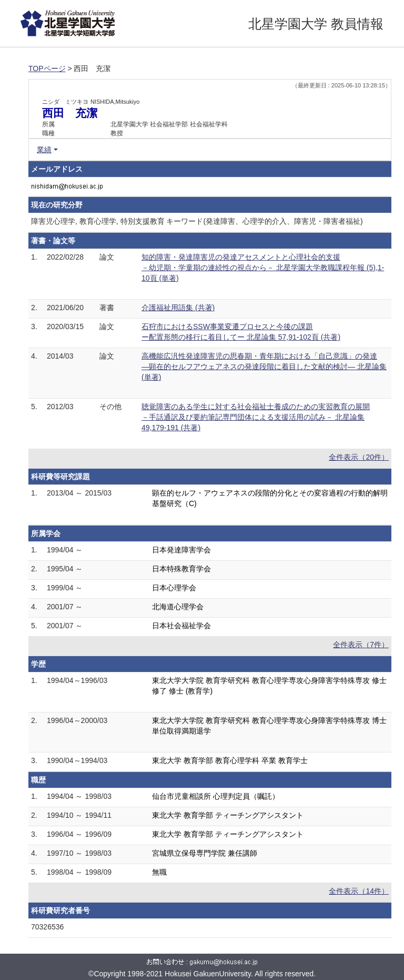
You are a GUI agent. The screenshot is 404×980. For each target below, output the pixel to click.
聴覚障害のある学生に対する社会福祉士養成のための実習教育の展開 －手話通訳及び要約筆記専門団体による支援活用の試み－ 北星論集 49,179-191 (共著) (256, 417)
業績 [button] (44, 150)
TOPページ (47, 68)
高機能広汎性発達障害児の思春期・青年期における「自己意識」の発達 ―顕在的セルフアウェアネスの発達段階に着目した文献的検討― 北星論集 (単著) (264, 367)
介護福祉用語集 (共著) (178, 308)
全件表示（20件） (359, 457)
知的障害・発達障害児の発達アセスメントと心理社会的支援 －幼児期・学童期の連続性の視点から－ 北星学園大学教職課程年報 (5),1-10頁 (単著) (263, 268)
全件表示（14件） (359, 891)
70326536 (47, 927)
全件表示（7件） (361, 645)
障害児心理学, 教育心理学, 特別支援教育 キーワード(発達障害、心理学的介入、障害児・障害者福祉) (197, 221)
